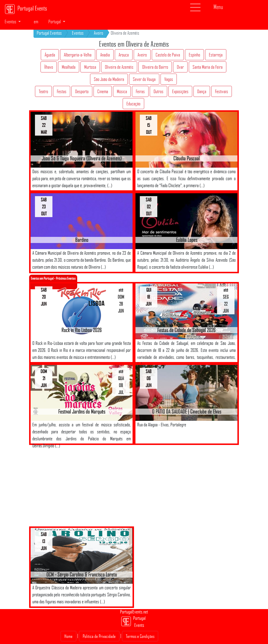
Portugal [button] (55, 22)
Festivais (222, 91)
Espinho (194, 55)
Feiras (140, 91)
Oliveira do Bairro (155, 67)
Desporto (82, 91)
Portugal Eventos (49, 33)
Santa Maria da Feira (208, 67)
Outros (158, 91)
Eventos (78, 33)
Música (122, 91)
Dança (202, 91)
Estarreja (216, 55)
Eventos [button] (11, 22)
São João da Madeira (109, 79)
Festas (62, 91)
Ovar (180, 67)
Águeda (50, 55)
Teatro (43, 91)
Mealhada (69, 67)
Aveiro (98, 33)
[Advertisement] (84, 486)
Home (68, 636)
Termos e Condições (140, 636)
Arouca (124, 55)
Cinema (103, 91)
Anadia (105, 55)
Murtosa (90, 67)
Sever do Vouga (144, 79)
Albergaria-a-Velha (78, 55)
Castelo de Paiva (168, 55)
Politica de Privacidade (99, 636)
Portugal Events (26, 9)
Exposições (180, 91)
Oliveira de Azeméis (119, 67)
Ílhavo (49, 67)
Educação (133, 104)
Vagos (169, 79)
